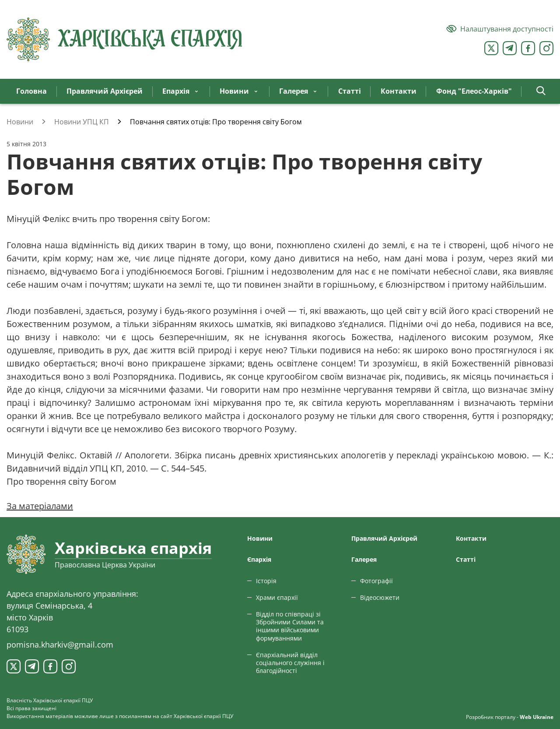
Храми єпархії (277, 597)
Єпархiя (259, 559)
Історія (266, 581)
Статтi (466, 559)
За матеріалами (40, 506)
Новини (260, 538)
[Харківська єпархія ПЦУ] (125, 39)
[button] (541, 91)
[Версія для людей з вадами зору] (500, 29)
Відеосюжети (380, 597)
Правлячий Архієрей (384, 538)
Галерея (364, 559)
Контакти (471, 538)
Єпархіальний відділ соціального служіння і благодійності (290, 663)
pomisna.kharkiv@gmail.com (60, 644)
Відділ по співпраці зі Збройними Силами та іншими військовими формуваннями (290, 626)
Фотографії (376, 581)
